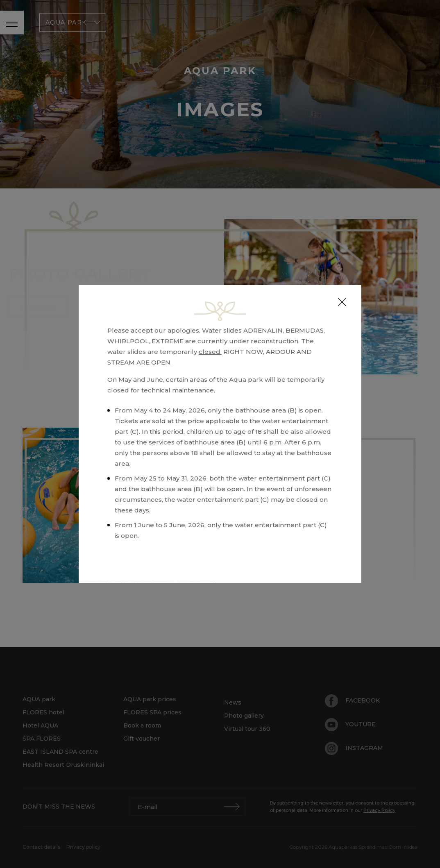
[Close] (342, 302)
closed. (210, 352)
